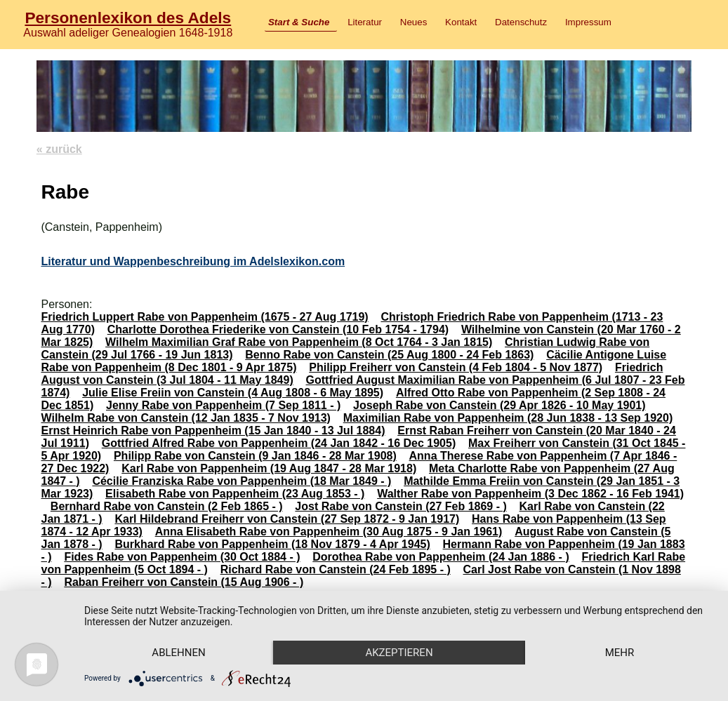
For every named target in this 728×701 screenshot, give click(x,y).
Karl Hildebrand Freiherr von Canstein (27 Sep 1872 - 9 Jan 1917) (287, 519)
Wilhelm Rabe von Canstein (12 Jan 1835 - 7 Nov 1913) (185, 418)
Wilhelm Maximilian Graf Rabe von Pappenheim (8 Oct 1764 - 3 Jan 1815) (299, 342)
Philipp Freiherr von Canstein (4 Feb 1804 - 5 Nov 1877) (456, 367)
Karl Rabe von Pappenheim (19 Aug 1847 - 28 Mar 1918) (269, 468)
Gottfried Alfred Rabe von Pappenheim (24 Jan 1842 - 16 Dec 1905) (279, 443)
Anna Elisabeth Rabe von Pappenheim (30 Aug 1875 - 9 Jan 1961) (329, 532)
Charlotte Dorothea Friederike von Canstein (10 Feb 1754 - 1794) (278, 329)
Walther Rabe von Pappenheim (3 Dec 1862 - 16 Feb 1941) (530, 494)
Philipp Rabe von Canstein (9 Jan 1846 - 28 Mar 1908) (255, 456)
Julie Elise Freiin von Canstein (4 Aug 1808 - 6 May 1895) (233, 393)
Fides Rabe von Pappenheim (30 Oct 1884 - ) (182, 557)
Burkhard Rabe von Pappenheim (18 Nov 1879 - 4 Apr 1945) (272, 544)
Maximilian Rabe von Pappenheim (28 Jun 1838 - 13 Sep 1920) (508, 418)
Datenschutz (521, 22)
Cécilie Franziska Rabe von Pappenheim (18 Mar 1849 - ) (241, 481)
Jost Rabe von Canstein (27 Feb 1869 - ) (401, 506)
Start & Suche (299, 22)
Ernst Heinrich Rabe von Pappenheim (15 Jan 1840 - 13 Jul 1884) (213, 430)
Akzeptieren (399, 653)
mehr (620, 653)
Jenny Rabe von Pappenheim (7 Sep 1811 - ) (223, 405)
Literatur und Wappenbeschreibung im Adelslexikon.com (193, 261)
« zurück (59, 149)
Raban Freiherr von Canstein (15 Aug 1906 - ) (184, 582)
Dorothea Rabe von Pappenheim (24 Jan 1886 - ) (441, 557)
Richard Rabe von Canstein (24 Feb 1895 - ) (336, 569)
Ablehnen (178, 653)
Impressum (588, 22)
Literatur (365, 22)
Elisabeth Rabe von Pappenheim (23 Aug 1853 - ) (235, 494)
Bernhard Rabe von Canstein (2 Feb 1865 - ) (167, 506)
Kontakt (461, 22)
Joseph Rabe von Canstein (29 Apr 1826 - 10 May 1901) (499, 405)
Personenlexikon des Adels (128, 18)
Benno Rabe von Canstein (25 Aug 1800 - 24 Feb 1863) (389, 355)
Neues (414, 22)
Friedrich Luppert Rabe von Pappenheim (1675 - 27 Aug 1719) (204, 317)
